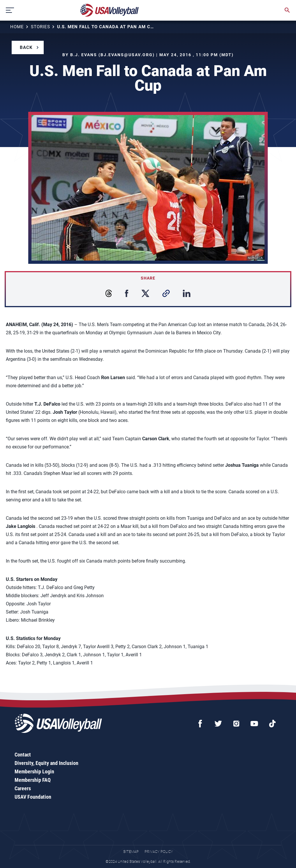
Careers (23, 788)
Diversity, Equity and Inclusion (46, 763)
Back (26, 47)
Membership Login (34, 771)
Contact (23, 755)
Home (17, 27)
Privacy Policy (159, 852)
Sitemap (131, 852)
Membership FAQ (33, 780)
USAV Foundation (33, 797)
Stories (40, 27)
